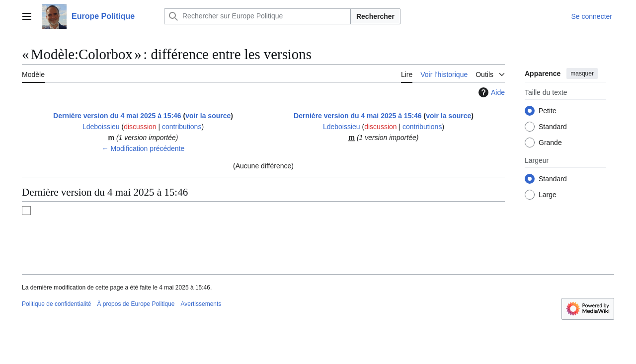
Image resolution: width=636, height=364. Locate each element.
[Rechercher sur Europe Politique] (257, 16)
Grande (550, 143)
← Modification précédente (143, 148)
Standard (553, 127)
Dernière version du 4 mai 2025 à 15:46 (117, 116)
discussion (140, 127)
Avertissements (201, 304)
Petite (548, 111)
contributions (182, 127)
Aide (490, 92)
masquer (582, 73)
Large (548, 195)
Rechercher (375, 16)
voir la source (208, 116)
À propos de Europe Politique (136, 304)
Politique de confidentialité (56, 304)
